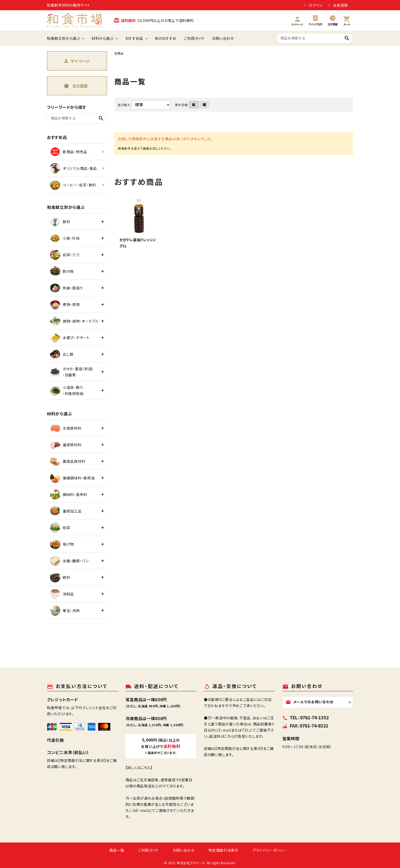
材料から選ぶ (102, 38)
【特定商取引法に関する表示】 (82, 760)
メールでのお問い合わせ (310, 702)
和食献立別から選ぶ (63, 38)
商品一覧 (117, 850)
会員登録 (340, 5)
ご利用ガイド (194, 38)
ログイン (316, 5)
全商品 (119, 53)
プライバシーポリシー (270, 850)
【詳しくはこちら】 (139, 768)
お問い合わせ (223, 38)
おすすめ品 (134, 38)
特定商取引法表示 (223, 850)
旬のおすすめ (166, 38)
